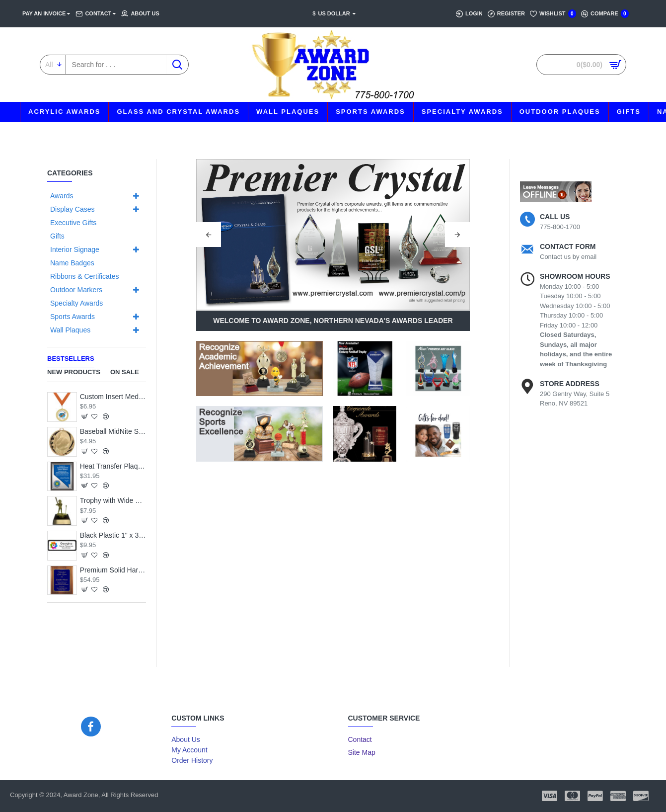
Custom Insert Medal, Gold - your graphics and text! (113, 397)
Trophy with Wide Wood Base (113, 500)
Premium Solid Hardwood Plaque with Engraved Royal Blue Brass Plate (113, 570)
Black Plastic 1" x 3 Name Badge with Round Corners (113, 535)
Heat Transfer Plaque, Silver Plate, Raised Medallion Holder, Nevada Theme (113, 466)
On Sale (125, 372)
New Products (74, 372)
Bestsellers (71, 359)
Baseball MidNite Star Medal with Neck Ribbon (113, 431)
